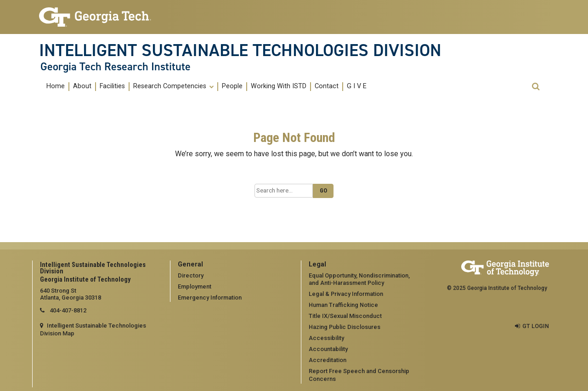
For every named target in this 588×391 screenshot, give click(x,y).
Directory (191, 275)
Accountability (328, 349)
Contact (327, 86)
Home (56, 86)
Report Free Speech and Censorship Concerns (359, 375)
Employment (195, 286)
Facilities (112, 86)
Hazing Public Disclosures (345, 327)
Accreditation (328, 360)
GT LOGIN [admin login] (536, 326)
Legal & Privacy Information (346, 294)
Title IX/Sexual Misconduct (345, 316)
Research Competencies (173, 86)
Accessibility (326, 338)
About (82, 86)
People (232, 86)
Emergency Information (210, 297)
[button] (536, 87)
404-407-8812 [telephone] (67, 310)
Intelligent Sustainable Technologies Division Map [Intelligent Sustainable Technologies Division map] (93, 329)
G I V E (357, 86)
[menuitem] (56, 87)
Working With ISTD (279, 86)
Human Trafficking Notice (343, 305)
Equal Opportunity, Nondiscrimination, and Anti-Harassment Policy (359, 279)
